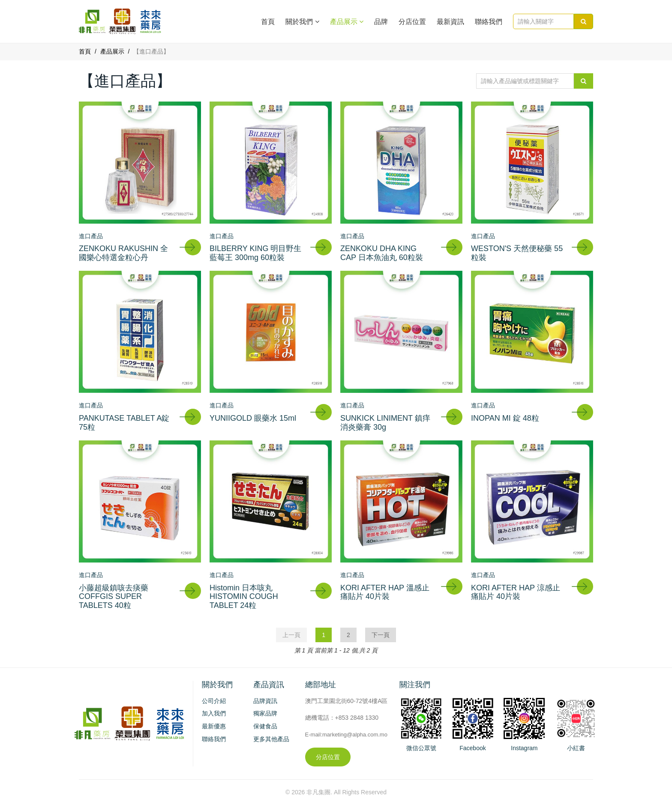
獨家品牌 (265, 713)
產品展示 (112, 51)
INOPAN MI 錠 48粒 (505, 418)
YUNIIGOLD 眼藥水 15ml (253, 418)
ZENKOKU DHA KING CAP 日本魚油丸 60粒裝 (382, 253)
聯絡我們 (489, 22)
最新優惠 (214, 726)
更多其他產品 (271, 739)
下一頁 (381, 635)
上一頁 (291, 635)
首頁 (268, 22)
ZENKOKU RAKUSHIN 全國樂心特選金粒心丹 (123, 253)
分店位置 (412, 22)
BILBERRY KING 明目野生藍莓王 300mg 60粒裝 (255, 253)
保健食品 (265, 726)
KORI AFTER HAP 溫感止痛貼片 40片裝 (385, 592)
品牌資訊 (265, 701)
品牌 (381, 22)
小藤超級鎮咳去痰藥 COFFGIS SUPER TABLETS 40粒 (114, 597)
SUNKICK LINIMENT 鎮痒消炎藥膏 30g (385, 423)
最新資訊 (450, 22)
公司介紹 (214, 701)
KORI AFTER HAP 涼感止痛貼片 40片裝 (516, 592)
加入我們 (214, 713)
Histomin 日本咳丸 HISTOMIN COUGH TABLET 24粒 (244, 597)
